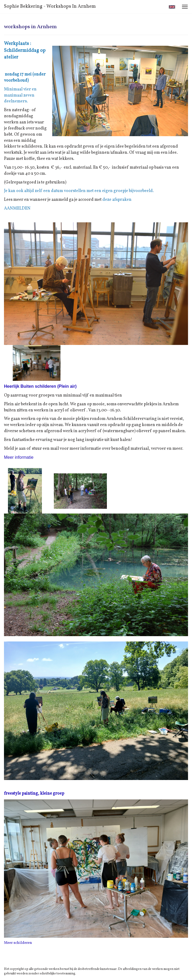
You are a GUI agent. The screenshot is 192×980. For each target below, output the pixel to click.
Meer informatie (19, 457)
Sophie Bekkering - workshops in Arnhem (50, 7)
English (172, 7)
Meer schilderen (18, 943)
